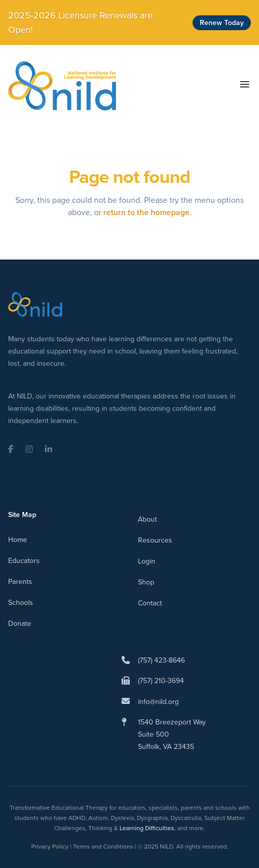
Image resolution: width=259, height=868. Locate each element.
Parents (20, 582)
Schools (21, 603)
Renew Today (222, 23)
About (147, 519)
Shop (146, 582)
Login (147, 561)
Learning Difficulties (147, 828)
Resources (155, 540)
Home (18, 540)
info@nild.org (158, 702)
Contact (150, 603)
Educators (24, 561)
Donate (20, 624)
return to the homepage (146, 212)
